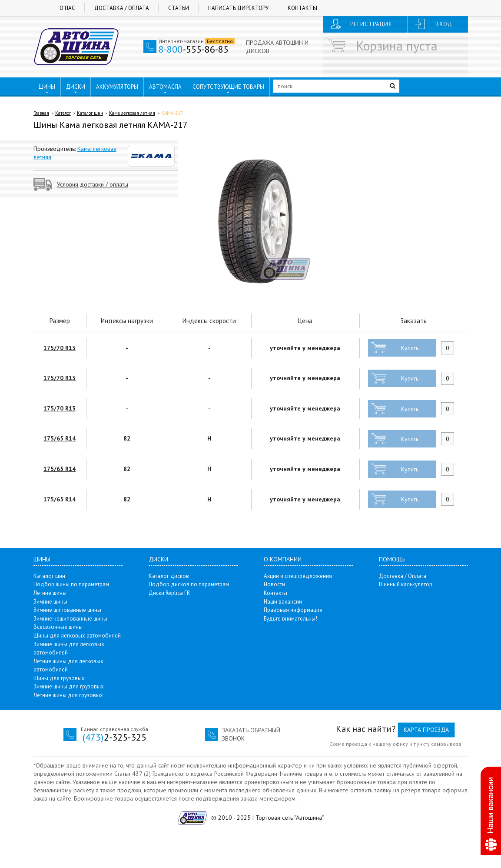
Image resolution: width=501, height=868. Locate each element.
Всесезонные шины (58, 627)
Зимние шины (50, 602)
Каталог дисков (169, 576)
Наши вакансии (283, 602)
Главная (41, 113)
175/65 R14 (60, 438)
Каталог (63, 113)
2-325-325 (114, 737)
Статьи (179, 8)
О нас (67, 8)
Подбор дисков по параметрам (189, 584)
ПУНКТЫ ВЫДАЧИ (67, 105)
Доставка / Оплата (122, 8)
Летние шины (50, 593)
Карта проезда (426, 730)
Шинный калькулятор (406, 584)
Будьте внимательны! (290, 619)
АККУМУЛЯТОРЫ (117, 87)
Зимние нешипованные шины (70, 619)
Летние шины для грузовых (68, 695)
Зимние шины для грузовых (69, 686)
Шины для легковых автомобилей (77, 636)
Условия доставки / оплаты (93, 184)
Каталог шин (90, 113)
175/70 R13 (60, 348)
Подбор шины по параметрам (71, 584)
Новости (274, 584)
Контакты (302, 8)
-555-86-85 (194, 49)
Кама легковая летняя (132, 113)
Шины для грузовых (59, 678)
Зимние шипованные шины (67, 610)
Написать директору (238, 8)
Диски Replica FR (169, 593)
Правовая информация (293, 610)
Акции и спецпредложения (298, 576)
